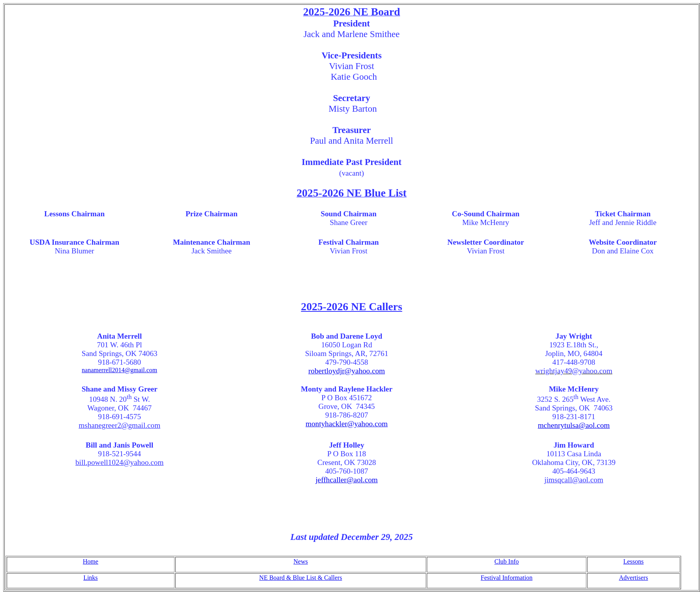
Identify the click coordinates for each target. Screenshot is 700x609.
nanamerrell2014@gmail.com (119, 370)
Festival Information (507, 578)
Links (90, 578)
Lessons (634, 561)
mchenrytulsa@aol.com (574, 425)
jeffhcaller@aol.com (346, 480)
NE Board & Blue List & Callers (301, 578)
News (300, 561)
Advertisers (634, 578)
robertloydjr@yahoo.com (347, 371)
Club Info (507, 561)
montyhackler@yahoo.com (347, 424)
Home (91, 561)
